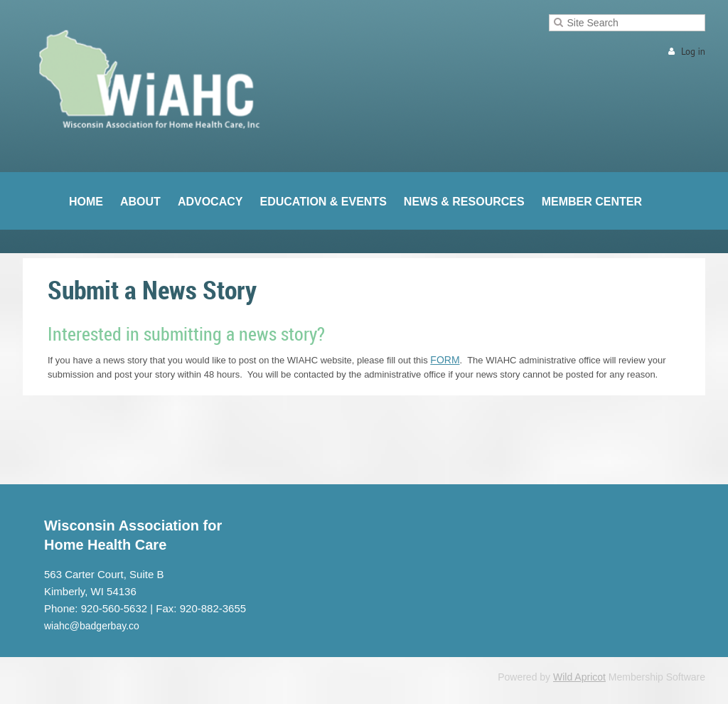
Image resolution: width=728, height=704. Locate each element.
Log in (693, 52)
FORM (445, 360)
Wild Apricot (579, 677)
